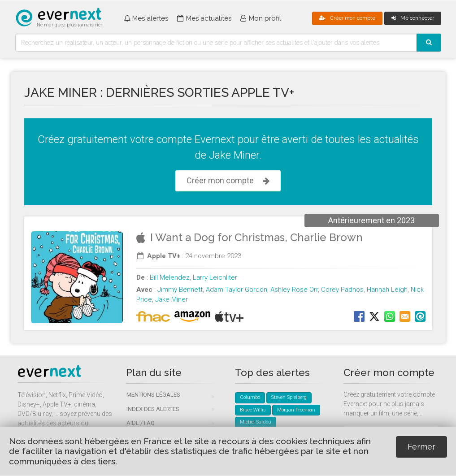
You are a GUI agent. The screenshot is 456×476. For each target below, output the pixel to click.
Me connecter (413, 18)
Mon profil (261, 18)
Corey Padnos (342, 290)
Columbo (250, 397)
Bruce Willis (253, 410)
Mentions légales (153, 395)
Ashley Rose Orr (294, 290)
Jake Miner (172, 299)
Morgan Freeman (296, 410)
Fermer (421, 447)
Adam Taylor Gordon (237, 290)
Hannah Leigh (387, 290)
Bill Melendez (170, 277)
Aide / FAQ (141, 423)
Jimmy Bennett (180, 290)
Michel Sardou (256, 422)
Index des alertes (153, 409)
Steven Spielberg (289, 397)
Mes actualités (204, 18)
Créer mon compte (347, 18)
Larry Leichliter (215, 277)
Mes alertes (146, 18)
